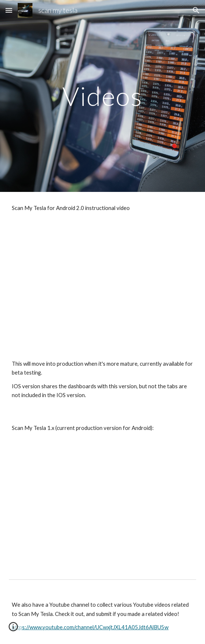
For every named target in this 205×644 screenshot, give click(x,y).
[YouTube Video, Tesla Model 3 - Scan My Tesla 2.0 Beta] (102, 286)
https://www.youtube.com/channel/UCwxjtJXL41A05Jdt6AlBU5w (90, 627)
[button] (9, 10)
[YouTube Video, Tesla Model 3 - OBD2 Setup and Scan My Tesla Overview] (102, 506)
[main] (102, 96)
